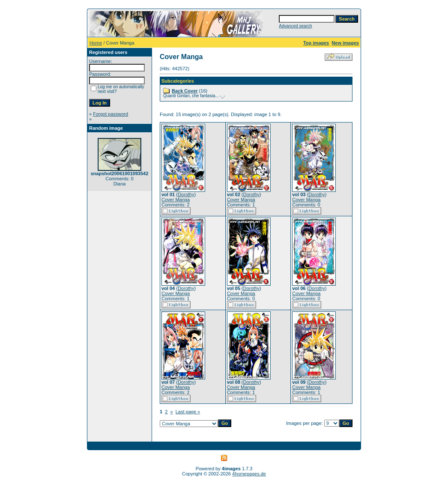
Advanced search (295, 26)
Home (96, 43)
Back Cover (185, 91)
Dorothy (186, 194)
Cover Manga (176, 200)
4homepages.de (249, 474)
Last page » (188, 412)
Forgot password (111, 114)
